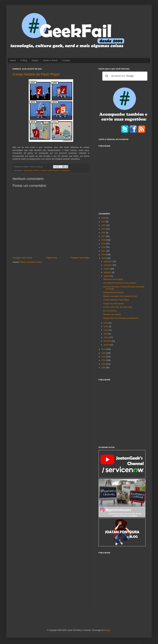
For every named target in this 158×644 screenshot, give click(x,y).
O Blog (24, 60)
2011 (104, 360)
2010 (104, 364)
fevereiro (108, 341)
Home (13, 60)
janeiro (107, 345)
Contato (66, 60)
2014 (104, 349)
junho (106, 326)
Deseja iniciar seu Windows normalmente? (121, 318)
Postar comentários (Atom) (31, 262)
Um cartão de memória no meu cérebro (120, 283)
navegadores (66, 171)
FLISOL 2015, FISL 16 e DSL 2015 (118, 307)
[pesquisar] (124, 76)
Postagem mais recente (22, 258)
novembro (108, 265)
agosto (107, 276)
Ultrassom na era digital (113, 279)
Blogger (107, 630)
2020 (104, 240)
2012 (104, 357)
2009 (104, 368)
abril (106, 334)
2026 (104, 218)
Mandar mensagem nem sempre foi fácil (120, 296)
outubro (107, 269)
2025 (104, 222)
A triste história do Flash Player (36, 74)
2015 (104, 258)
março (107, 337)
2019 (104, 244)
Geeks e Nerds (50, 60)
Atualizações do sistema (113, 292)
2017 (104, 251)
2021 (104, 236)
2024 (104, 225)
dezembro (108, 261)
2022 (104, 233)
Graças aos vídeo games (114, 304)
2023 (104, 229)
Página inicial (51, 258)
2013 (104, 353)
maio (106, 330)
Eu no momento (110, 311)
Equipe (35, 60)
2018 (104, 247)
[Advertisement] (29, 178)
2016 (104, 255)
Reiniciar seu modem (112, 315)
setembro (108, 272)
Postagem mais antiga (80, 258)
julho (106, 323)
